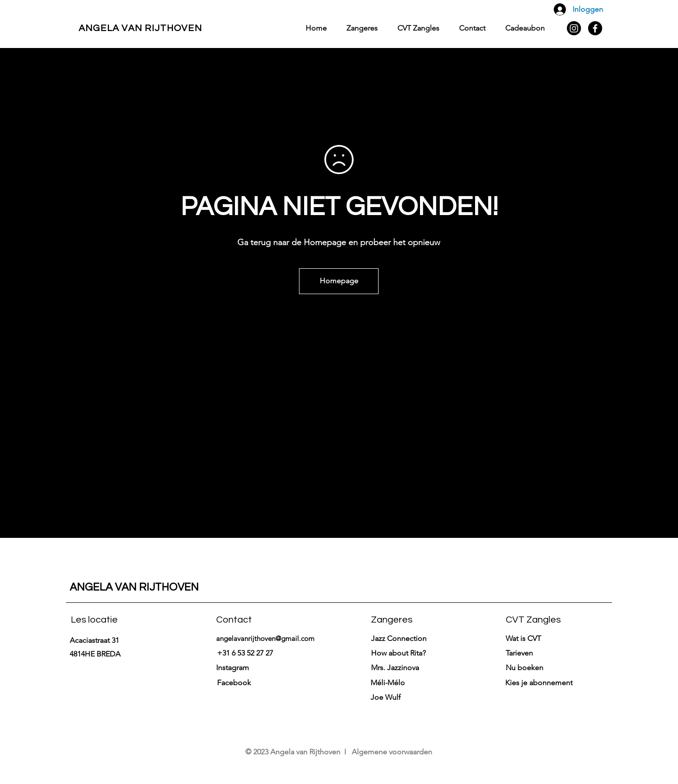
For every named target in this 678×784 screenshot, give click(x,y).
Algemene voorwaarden (392, 752)
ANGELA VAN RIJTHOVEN (140, 28)
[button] (519, 653)
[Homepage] (339, 281)
